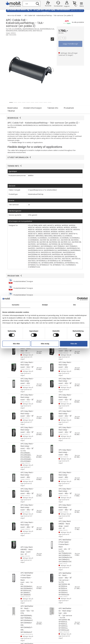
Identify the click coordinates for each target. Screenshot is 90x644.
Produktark (69, 108)
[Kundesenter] (58, 3)
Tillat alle (74, 344)
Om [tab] (74, 305)
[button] (45, 118)
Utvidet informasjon (33, 108)
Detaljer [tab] (45, 305)
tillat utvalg (45, 344)
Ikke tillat (16, 344)
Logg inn (67, 3)
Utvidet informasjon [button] (19, 157)
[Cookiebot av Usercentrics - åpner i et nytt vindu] (78, 299)
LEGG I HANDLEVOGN (70, 44)
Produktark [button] (15, 276)
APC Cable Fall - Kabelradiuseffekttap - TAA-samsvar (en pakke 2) (49, 15)
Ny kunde (48, 6)
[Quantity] (62, 38)
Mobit (19, 15)
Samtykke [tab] (16, 305)
